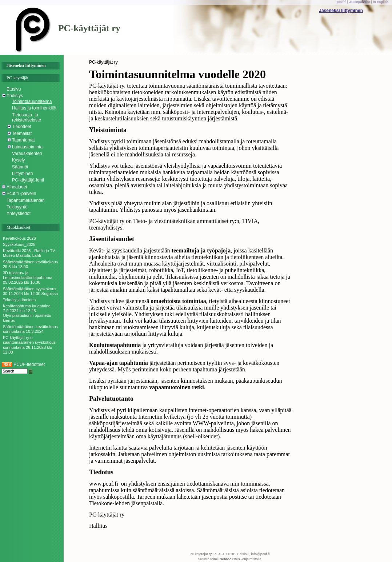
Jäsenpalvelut (360, 2)
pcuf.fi (342, 2)
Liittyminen (22, 174)
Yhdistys (15, 96)
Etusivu (14, 89)
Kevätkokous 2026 (19, 238)
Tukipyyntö (17, 207)
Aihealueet (17, 187)
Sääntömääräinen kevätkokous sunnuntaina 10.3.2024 (30, 329)
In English (381, 2)
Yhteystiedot (19, 214)
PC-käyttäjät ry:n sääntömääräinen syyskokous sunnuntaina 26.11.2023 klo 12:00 (29, 345)
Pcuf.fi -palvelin (21, 194)
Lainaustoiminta (27, 147)
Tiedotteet (22, 127)
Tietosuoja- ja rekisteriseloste (27, 117)
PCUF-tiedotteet (23, 364)
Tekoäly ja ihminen (19, 300)
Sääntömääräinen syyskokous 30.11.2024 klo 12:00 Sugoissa (30, 291)
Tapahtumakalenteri (26, 200)
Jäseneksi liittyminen (341, 11)
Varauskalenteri (27, 154)
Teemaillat (22, 133)
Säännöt (20, 167)
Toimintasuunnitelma (32, 101)
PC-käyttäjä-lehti (28, 180)
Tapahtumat (23, 140)
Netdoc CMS (230, 559)
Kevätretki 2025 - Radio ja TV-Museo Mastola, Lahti (30, 253)
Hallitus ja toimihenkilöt (34, 108)
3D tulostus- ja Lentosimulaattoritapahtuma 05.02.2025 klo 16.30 (28, 278)
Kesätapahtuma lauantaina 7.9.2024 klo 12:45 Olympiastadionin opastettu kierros (27, 313)
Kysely (18, 160)
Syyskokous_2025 (19, 244)
